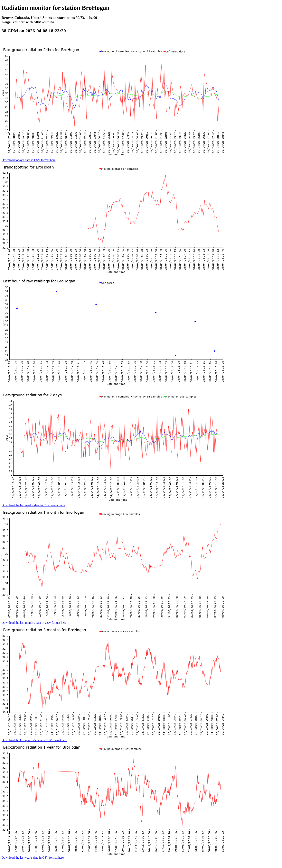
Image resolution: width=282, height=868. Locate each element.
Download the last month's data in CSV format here (34, 623)
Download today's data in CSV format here (28, 160)
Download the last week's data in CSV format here (33, 505)
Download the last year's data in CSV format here (33, 858)
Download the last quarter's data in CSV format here (34, 740)
